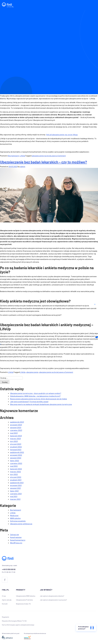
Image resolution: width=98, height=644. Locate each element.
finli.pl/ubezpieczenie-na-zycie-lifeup (62, 135)
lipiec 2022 (15, 461)
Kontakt (5, 604)
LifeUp (22, 156)
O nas (4, 596)
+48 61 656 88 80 (9, 569)
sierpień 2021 (15, 488)
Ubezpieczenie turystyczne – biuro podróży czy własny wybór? (36, 393)
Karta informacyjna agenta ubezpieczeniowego (18, 625)
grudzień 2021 (16, 480)
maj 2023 (14, 433)
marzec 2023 (15, 439)
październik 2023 (17, 422)
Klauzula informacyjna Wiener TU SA (14, 621)
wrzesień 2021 (16, 485)
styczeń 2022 (16, 477)
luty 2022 (14, 474)
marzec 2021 (15, 499)
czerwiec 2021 (16, 494)
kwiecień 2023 (16, 436)
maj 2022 (14, 466)
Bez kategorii (13, 156)
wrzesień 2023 (16, 425)
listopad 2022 (16, 450)
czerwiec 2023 (16, 430)
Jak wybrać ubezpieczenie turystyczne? (53, 600)
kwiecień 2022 (16, 469)
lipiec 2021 (14, 491)
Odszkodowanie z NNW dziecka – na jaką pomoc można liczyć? (35, 396)
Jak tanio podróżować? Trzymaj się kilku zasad (29, 402)
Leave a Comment (58, 156)
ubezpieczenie (32, 372)
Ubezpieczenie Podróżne (24, 600)
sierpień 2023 (16, 427)
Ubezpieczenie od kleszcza (21, 524)
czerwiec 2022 (16, 463)
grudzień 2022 (16, 447)
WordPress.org (16, 543)
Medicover (14, 515)
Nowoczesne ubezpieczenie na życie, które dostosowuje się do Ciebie (39, 399)
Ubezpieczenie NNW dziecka (26, 596)
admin (23, 166)
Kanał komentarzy (18, 540)
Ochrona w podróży (18, 521)
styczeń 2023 (16, 444)
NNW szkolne (15, 518)
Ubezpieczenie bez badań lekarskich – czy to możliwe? (43, 162)
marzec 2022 (15, 472)
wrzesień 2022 (16, 455)
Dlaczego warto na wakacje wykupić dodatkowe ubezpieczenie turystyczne (41, 404)
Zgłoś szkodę (7, 600)
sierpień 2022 (16, 458)
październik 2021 (17, 483)
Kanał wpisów (16, 537)
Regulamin (6, 617)
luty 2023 (14, 441)
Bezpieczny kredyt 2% (23, 604)
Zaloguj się (14, 535)
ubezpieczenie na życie (41, 156)
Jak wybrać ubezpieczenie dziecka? (52, 596)
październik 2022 (17, 452)
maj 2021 (14, 496)
